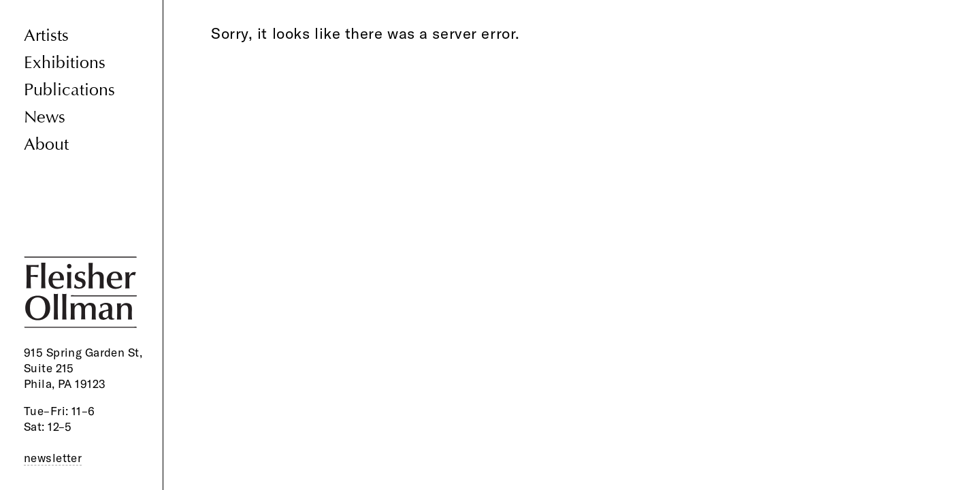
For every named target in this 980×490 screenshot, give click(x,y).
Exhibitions (65, 63)
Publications (69, 90)
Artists (46, 36)
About (46, 145)
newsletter (53, 458)
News (45, 117)
